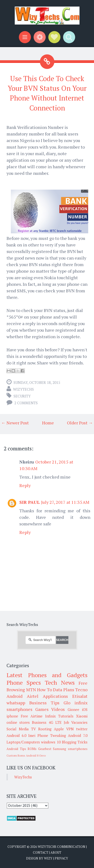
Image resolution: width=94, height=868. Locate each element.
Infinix (51, 716)
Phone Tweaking (52, 735)
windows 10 (51, 742)
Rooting (45, 729)
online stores (18, 722)
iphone (12, 716)
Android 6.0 (16, 735)
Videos (58, 709)
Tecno (81, 690)
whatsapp (16, 703)
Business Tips (44, 703)
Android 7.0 (78, 735)
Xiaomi (82, 716)
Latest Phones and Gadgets (47, 675)
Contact (41, 852)
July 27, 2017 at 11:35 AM (65, 502)
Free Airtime (32, 716)
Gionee (73, 709)
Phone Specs (24, 683)
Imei (32, 735)
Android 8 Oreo (36, 755)
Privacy (61, 858)
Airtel (33, 696)
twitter (82, 729)
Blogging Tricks (75, 742)
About (56, 852)
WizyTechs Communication (61, 847)
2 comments (26, 403)
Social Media (18, 729)
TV (33, 729)
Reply (25, 485)
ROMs (32, 749)
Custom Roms (16, 755)
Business (39, 722)
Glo (67, 703)
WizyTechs (23, 389)
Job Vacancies (76, 722)
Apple (59, 729)
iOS (85, 709)
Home (48, 423)
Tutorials (66, 716)
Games (42, 709)
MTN (31, 690)
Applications (55, 696)
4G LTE (55, 722)
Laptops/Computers (23, 742)
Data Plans (64, 690)
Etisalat (80, 696)
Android (14, 696)
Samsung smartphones (70, 749)
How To (44, 690)
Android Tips (16, 749)
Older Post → (80, 423)
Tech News (60, 683)
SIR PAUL (29, 502)
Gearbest (45, 749)
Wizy (48, 858)
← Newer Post (15, 423)
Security (22, 396)
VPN (70, 729)
